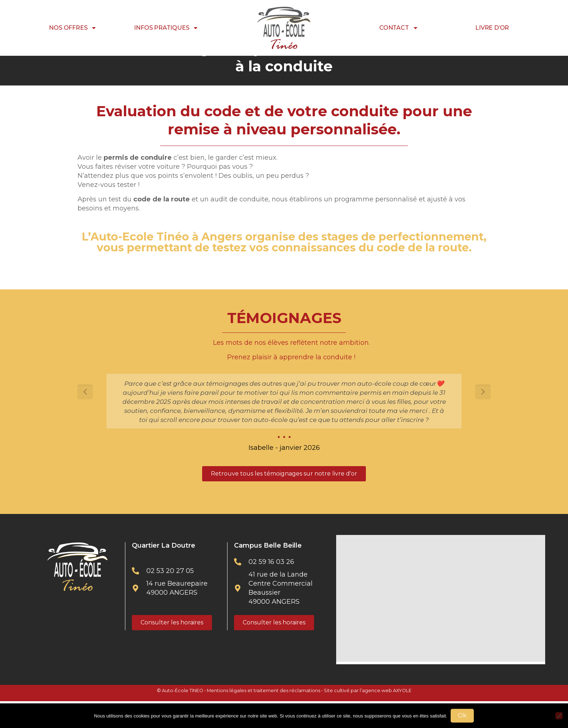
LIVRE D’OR (492, 28)
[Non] (559, 716)
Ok (462, 716)
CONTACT (399, 28)
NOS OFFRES (73, 28)
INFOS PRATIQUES (166, 28)
